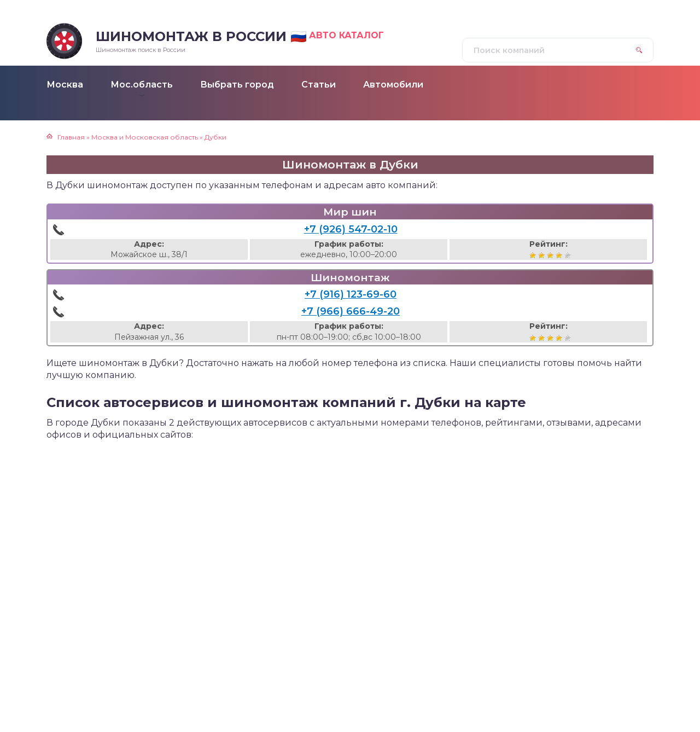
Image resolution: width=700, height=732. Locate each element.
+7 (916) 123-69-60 (351, 294)
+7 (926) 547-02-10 (351, 229)
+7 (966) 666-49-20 (351, 311)
